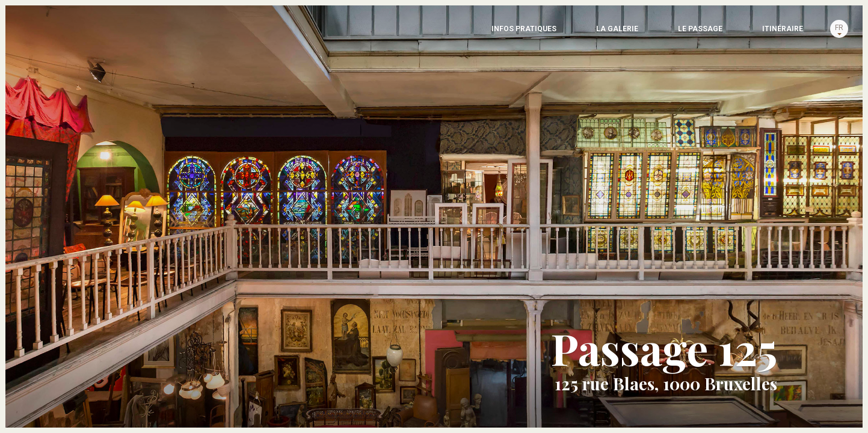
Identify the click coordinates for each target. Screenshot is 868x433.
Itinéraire (728, 33)
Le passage (596, 33)
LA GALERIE (462, 33)
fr (820, 32)
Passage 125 (60, 48)
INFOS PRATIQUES (312, 33)
